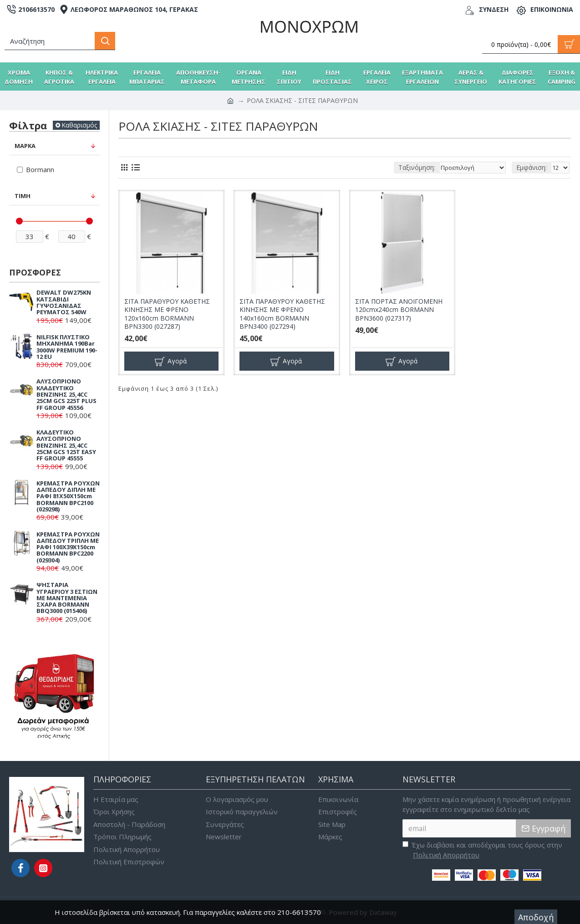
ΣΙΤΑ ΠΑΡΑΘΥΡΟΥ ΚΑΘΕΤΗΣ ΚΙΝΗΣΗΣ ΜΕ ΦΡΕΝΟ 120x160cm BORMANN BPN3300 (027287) (167, 314)
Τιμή (23, 196)
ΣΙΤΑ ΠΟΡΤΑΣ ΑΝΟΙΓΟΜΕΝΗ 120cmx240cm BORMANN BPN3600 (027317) (399, 310)
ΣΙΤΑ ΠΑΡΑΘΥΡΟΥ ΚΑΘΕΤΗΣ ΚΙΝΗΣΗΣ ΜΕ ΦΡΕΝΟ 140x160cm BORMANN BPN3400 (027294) (282, 314)
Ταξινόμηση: (405, 167)
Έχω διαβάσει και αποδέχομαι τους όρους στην (482, 850)
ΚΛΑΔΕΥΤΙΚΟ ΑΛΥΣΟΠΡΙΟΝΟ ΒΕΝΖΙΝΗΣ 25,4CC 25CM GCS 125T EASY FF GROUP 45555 (66, 445)
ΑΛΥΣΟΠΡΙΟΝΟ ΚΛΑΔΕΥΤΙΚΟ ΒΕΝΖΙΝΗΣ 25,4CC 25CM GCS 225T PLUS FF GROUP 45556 (66, 394)
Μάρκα (25, 146)
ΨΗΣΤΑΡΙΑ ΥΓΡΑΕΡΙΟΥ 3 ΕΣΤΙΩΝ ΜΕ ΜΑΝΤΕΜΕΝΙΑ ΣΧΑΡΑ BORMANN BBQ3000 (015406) (67, 598)
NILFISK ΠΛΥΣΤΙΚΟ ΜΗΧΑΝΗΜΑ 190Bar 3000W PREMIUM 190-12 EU (67, 347)
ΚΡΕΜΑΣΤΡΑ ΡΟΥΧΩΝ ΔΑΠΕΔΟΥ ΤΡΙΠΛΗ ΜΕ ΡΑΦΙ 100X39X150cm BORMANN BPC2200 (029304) (68, 547)
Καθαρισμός (79, 125)
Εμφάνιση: (532, 167)
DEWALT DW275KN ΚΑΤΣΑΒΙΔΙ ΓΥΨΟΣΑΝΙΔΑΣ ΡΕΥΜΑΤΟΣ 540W (64, 302)
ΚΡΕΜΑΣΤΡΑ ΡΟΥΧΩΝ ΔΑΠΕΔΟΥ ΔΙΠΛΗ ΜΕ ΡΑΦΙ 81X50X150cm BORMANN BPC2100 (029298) (68, 496)
